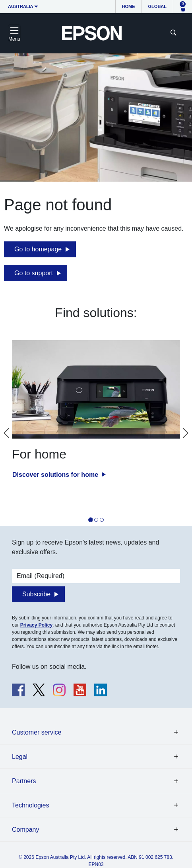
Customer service (37, 732)
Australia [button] (21, 6)
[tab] (91, 520)
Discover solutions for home (56, 475)
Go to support (34, 273)
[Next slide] (186, 433)
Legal (20, 757)
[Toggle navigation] (14, 33)
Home (129, 6)
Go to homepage (38, 249)
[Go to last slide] (6, 433)
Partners (24, 781)
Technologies (30, 805)
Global (157, 6)
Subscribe (36, 594)
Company (25, 830)
